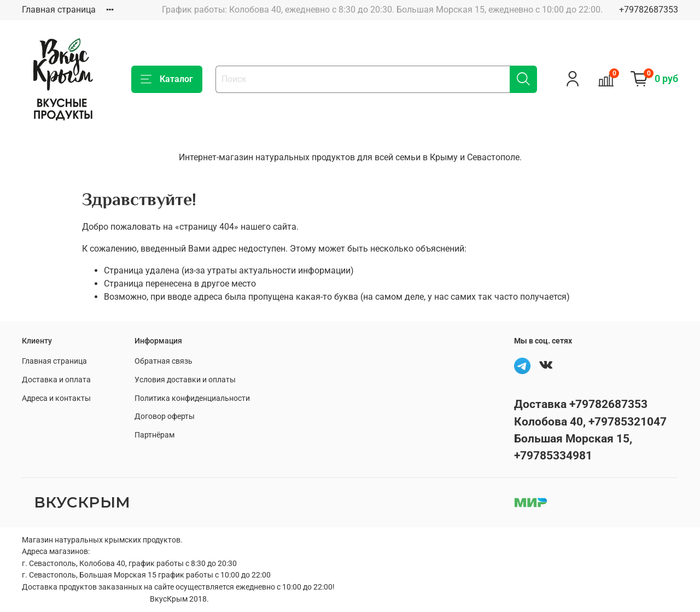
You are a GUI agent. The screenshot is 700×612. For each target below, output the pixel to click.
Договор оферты (165, 416)
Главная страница (59, 10)
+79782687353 (649, 10)
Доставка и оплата (56, 380)
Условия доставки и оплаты (185, 380)
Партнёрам (154, 435)
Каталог (167, 79)
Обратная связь (164, 361)
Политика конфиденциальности (192, 398)
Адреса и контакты (56, 398)
